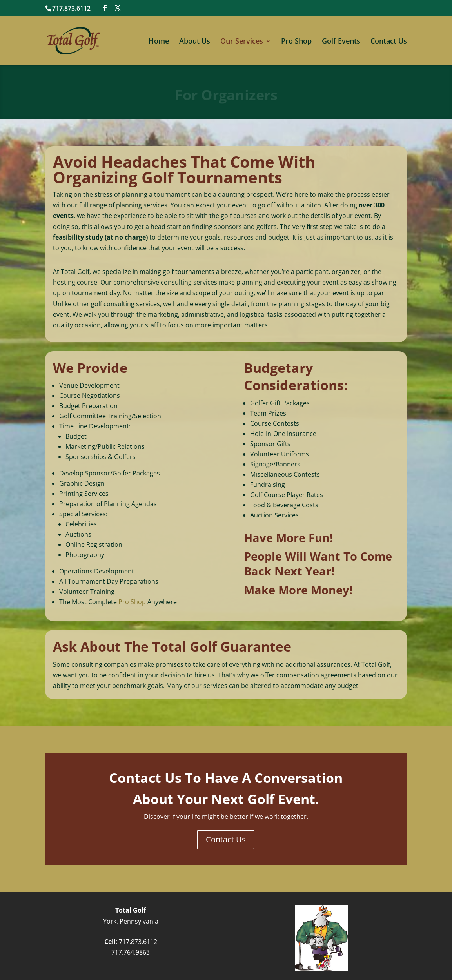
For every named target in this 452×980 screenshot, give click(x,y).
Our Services (242, 42)
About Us (195, 42)
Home (159, 42)
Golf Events (341, 42)
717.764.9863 (131, 952)
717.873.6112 (138, 942)
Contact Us (389, 42)
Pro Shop (296, 42)
